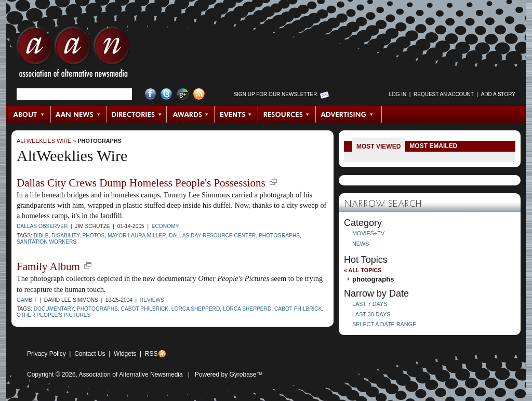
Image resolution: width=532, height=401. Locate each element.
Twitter (167, 94)
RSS (151, 354)
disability (65, 236)
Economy (165, 226)
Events (236, 114)
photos (94, 236)
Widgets (125, 354)
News (361, 244)
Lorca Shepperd (196, 309)
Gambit (27, 300)
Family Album (48, 266)
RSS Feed (199, 94)
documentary (54, 309)
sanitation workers (46, 242)
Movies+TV (368, 233)
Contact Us (90, 354)
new (273, 182)
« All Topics (363, 270)
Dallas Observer (42, 226)
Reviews (152, 300)
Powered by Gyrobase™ (229, 375)
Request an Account (444, 94)
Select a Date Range (384, 324)
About (29, 114)
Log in (397, 94)
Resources (287, 114)
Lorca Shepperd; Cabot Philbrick (272, 309)
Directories (137, 114)
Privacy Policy (46, 354)
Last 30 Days (371, 314)
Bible (41, 236)
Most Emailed (433, 146)
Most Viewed (378, 146)
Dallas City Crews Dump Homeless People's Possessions (141, 183)
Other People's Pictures (54, 315)
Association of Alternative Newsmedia (131, 375)
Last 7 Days (370, 304)
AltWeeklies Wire (44, 141)
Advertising (349, 114)
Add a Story (498, 94)
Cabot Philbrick (145, 309)
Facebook (150, 94)
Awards (191, 114)
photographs (99, 141)
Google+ (183, 94)
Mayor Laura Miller (137, 236)
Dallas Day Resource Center (212, 236)
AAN (73, 55)
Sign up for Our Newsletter (276, 94)
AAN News (79, 114)
